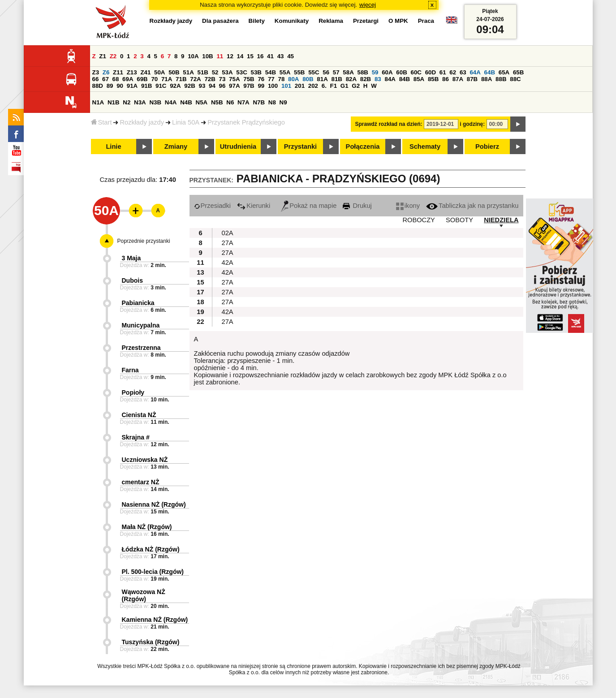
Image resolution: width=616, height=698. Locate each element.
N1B (114, 102)
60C (416, 72)
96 (222, 86)
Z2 (113, 56)
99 (261, 86)
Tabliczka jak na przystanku (472, 206)
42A (228, 263)
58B (363, 72)
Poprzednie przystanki (144, 241)
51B (203, 72)
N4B (186, 102)
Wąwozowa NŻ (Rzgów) (144, 595)
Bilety (257, 21)
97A (234, 86)
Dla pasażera (220, 21)
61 (443, 72)
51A (188, 72)
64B (490, 72)
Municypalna (141, 325)
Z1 (103, 56)
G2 (356, 86)
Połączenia (363, 146)
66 (96, 79)
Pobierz (487, 146)
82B (366, 79)
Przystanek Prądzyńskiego (246, 122)
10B (207, 56)
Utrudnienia (238, 146)
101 (286, 86)
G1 (345, 86)
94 (212, 86)
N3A (140, 102)
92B (190, 86)
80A (293, 79)
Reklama (331, 21)
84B (405, 79)
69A (128, 79)
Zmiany (176, 146)
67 (106, 79)
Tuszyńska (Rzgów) (151, 642)
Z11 (118, 72)
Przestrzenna (141, 348)
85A (419, 79)
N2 (127, 102)
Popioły (133, 392)
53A (227, 72)
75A (234, 79)
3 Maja (131, 258)
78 (281, 79)
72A (195, 79)
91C (161, 86)
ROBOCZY (418, 220)
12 (230, 56)
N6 (230, 102)
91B (146, 86)
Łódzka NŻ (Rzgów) (151, 549)
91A (132, 86)
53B (256, 72)
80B (308, 79)
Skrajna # (136, 437)
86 (446, 79)
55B (299, 72)
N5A (202, 102)
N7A (243, 102)
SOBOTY (459, 220)
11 (220, 56)
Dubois (132, 280)
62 (453, 72)
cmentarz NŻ (141, 482)
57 (336, 72)
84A (390, 79)
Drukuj (357, 206)
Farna (130, 370)
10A (193, 56)
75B (249, 79)
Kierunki (254, 206)
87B (472, 79)
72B (210, 79)
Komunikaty (292, 21)
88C (515, 79)
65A (504, 72)
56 (326, 72)
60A (387, 72)
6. (324, 86)
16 (261, 56)
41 (270, 56)
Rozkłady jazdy (142, 122)
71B (181, 79)
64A (475, 72)
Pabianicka (138, 303)
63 (463, 72)
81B (336, 79)
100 (273, 86)
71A (167, 79)
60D (431, 72)
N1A (98, 102)
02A (228, 233)
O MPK (398, 21)
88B (501, 79)
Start (101, 122)
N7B (259, 102)
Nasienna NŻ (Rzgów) (154, 504)
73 (222, 79)
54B (271, 72)
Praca (426, 21)
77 (271, 79)
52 (215, 72)
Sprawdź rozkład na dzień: (389, 124)
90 (120, 86)
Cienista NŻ (139, 415)
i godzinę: (472, 124)
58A (348, 72)
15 (250, 56)
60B (401, 72)
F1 (334, 86)
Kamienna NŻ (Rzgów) (155, 620)
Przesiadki (213, 206)
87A (458, 79)
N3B (155, 102)
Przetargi (366, 21)
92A (175, 86)
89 (110, 86)
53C (241, 72)
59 (375, 72)
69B (142, 79)
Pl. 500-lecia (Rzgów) (153, 572)
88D (98, 86)
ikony (408, 206)
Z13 (132, 72)
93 (202, 86)
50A (159, 72)
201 (300, 86)
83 (378, 79)
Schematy (425, 146)
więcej (368, 5)
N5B (217, 102)
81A (322, 79)
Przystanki (300, 146)
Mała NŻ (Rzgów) (147, 527)
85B (433, 79)
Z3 (96, 72)
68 (116, 79)
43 (281, 56)
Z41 (145, 72)
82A (351, 79)
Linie (113, 146)
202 (313, 86)
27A (228, 243)
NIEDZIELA (501, 220)
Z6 (106, 72)
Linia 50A (186, 122)
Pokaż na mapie (309, 206)
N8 (272, 102)
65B (518, 72)
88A (487, 79)
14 (240, 56)
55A (285, 72)
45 (291, 56)
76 (261, 79)
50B (174, 72)
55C (314, 72)
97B (249, 86)
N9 (283, 102)
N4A (171, 102)
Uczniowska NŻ (145, 460)
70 (154, 79)
